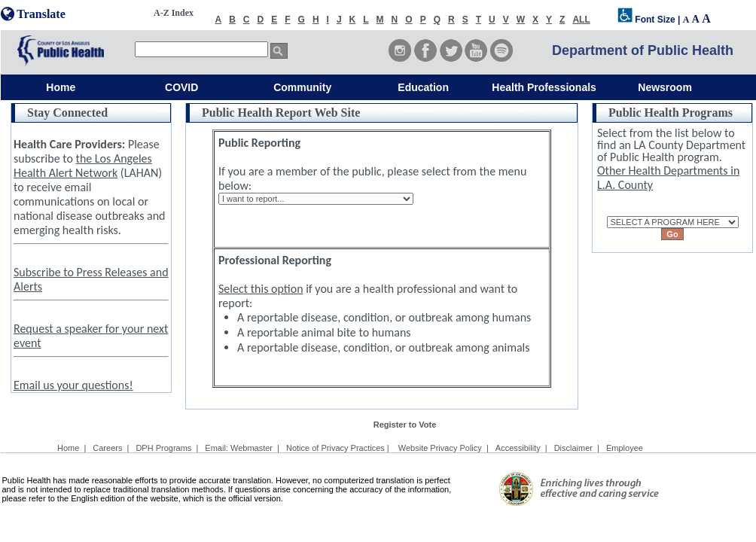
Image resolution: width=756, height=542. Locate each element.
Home (61, 87)
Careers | (111, 448)
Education (423, 87)
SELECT (672, 210)
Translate (33, 14)
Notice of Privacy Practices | (339, 448)
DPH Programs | (167, 448)
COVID (181, 87)
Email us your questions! (73, 385)
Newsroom (665, 87)
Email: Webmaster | (242, 448)
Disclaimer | (577, 448)
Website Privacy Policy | (444, 448)
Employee (625, 448)
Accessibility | (521, 448)
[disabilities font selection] (625, 20)
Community (302, 87)
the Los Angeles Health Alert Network (83, 166)
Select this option (261, 289)
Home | (72, 448)
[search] (201, 49)
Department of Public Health (643, 50)
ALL (581, 20)
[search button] (279, 51)
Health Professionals (544, 87)
